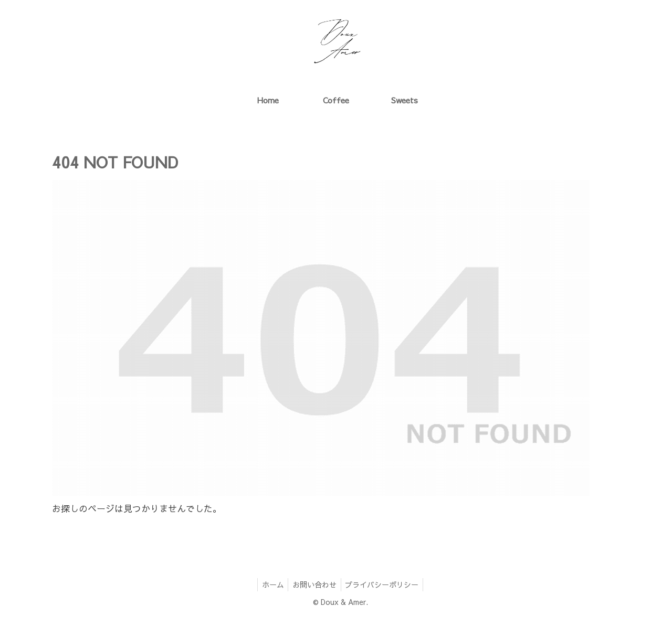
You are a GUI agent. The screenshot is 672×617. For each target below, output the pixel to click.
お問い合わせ (314, 584)
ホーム (270, 584)
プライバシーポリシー (384, 584)
